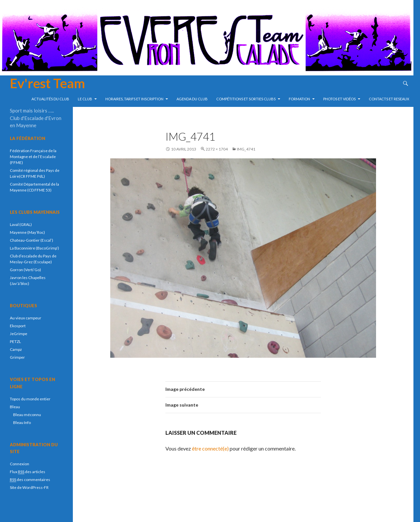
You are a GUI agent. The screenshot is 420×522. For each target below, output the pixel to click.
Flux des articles (28, 472)
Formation (299, 99)
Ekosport (18, 326)
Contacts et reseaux (389, 99)
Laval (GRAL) (21, 224)
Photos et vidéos (339, 99)
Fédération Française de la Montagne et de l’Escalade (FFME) (33, 157)
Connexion (20, 464)
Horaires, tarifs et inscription (134, 99)
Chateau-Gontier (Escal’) (31, 240)
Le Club (85, 99)
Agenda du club (192, 99)
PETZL (15, 341)
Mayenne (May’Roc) (27, 232)
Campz (16, 349)
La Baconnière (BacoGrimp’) (34, 248)
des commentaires (30, 480)
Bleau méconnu (27, 415)
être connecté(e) (210, 448)
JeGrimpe (19, 334)
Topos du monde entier (30, 399)
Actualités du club (50, 99)
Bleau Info (22, 422)
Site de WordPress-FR (29, 487)
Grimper (17, 357)
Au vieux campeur (26, 318)
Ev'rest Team (47, 83)
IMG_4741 (246, 149)
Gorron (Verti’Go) (25, 270)
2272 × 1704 (217, 149)
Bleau (15, 407)
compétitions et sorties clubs (246, 99)
